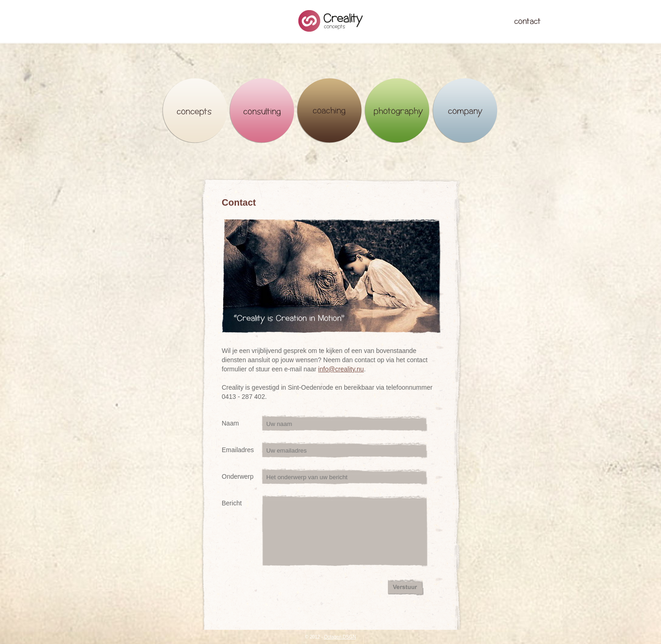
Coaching (330, 111)
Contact (527, 21)
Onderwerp (238, 476)
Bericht (232, 503)
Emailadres (238, 450)
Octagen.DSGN (340, 637)
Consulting (262, 111)
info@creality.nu (341, 369)
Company (465, 111)
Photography (397, 111)
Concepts (195, 111)
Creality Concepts (330, 21)
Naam (230, 423)
